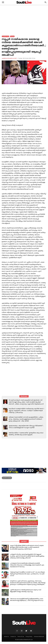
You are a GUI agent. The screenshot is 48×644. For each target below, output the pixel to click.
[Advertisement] (24, 18)
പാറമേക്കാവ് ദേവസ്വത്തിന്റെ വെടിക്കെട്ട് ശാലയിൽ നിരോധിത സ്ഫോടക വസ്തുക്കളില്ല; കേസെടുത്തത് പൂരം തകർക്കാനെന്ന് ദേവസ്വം (27, 565)
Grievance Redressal (39, 636)
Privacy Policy (29, 636)
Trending (12, 36)
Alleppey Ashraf (7, 478)
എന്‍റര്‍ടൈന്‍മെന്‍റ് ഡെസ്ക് (9, 58)
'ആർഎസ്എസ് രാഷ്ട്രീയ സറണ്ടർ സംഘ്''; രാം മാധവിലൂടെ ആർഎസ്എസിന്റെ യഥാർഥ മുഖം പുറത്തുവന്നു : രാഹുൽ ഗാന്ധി (27, 574)
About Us (6, 636)
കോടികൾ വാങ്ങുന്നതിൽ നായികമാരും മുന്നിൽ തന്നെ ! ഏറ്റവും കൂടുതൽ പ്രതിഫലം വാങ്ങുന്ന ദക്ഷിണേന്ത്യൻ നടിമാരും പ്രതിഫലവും (27, 411)
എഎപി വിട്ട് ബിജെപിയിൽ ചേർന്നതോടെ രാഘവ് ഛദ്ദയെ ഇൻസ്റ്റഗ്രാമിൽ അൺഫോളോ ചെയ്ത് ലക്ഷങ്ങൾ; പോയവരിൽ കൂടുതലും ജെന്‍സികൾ (27, 547)
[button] (46, 2)
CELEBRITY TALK (6, 36)
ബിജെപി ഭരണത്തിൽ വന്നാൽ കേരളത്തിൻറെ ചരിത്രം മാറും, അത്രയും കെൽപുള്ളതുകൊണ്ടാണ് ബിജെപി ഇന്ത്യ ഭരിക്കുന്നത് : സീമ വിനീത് (26, 419)
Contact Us (13, 636)
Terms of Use (21, 636)
